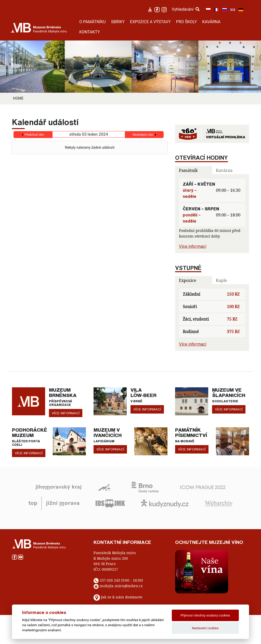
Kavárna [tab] (224, 170)
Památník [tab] (188, 170)
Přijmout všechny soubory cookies (205, 615)
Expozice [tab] (188, 280)
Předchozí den (34, 135)
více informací (66, 413)
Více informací (193, 246)
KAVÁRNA (211, 22)
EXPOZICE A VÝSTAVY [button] (150, 22)
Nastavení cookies (205, 628)
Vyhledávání (186, 9)
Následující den (143, 135)
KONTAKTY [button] (90, 32)
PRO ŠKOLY (187, 22)
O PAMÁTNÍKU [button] (93, 22)
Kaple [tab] (221, 280)
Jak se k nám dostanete (122, 597)
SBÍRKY (118, 22)
